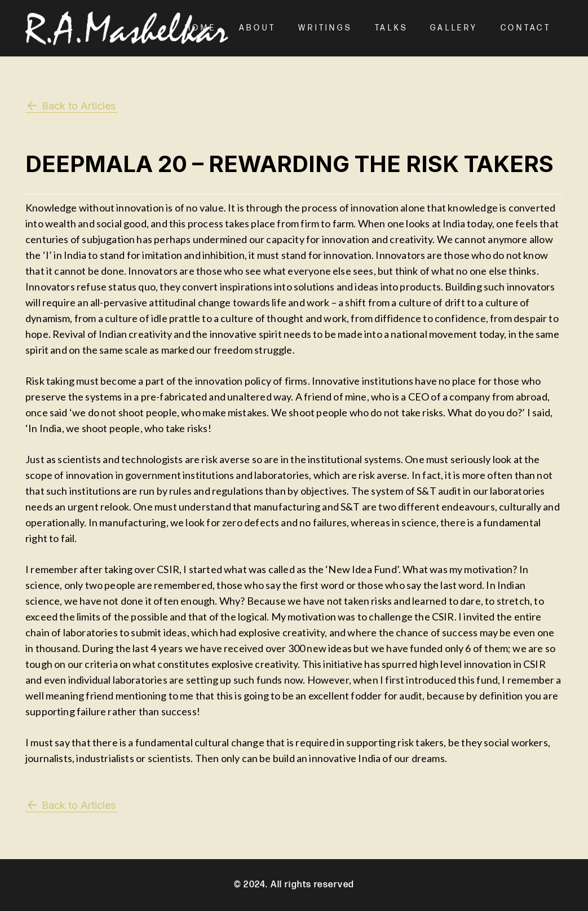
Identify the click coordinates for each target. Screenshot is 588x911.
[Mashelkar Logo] (127, 28)
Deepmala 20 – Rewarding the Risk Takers (289, 164)
